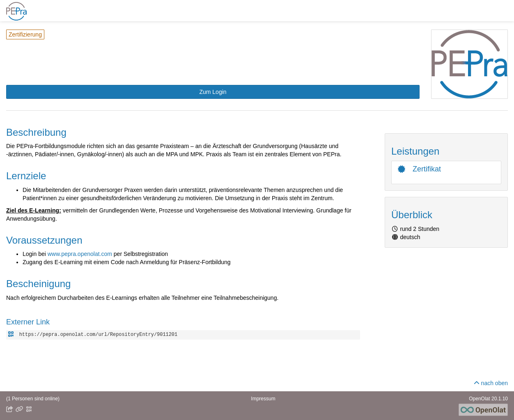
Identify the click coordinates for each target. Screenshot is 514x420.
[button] (213, 92)
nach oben (491, 383)
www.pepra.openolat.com (80, 254)
